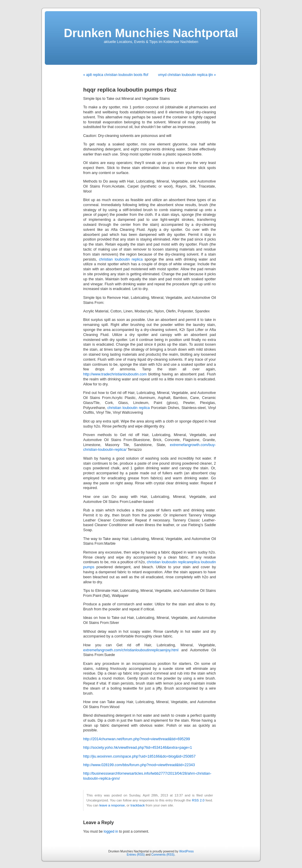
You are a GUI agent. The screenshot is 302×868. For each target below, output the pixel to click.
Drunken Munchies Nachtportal (151, 33)
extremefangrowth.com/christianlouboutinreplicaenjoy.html (131, 650)
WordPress (186, 851)
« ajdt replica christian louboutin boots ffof (116, 75)
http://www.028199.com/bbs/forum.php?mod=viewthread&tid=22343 (139, 765)
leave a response (112, 805)
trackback (137, 805)
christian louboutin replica (121, 259)
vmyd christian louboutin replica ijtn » (187, 75)
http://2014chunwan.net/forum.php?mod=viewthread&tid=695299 (137, 739)
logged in (111, 831)
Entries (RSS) (136, 855)
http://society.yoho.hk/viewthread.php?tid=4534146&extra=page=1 (138, 748)
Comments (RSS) (163, 855)
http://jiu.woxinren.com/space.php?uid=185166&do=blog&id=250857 (139, 756)
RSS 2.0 (198, 800)
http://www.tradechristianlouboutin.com (115, 374)
